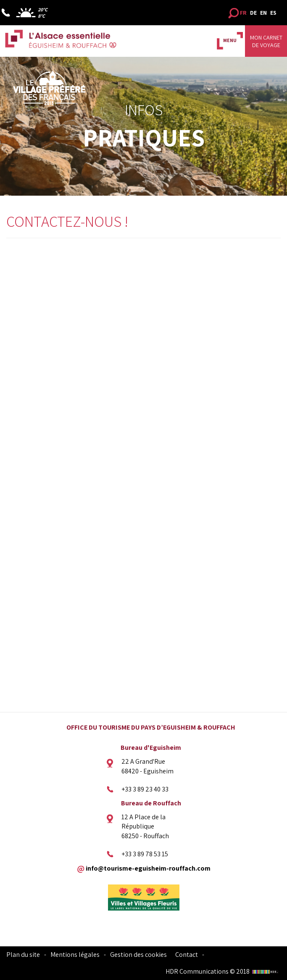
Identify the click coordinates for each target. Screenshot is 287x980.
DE (253, 13)
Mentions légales (75, 955)
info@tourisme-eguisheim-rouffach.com (148, 868)
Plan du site (23, 955)
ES (273, 13)
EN (263, 13)
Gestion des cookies (138, 955)
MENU (230, 40)
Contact (187, 955)
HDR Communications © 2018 (223, 971)
